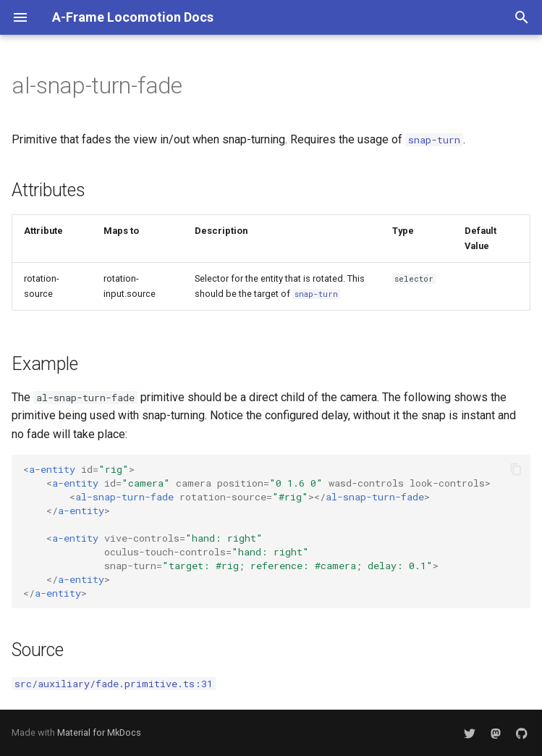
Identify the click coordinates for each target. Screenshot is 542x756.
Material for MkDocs (99, 732)
